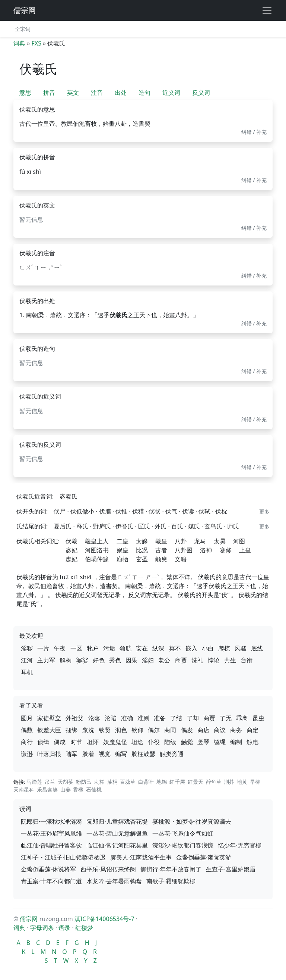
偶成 (60, 742)
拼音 (49, 93)
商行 (27, 742)
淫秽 (27, 648)
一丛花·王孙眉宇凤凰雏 (51, 833)
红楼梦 (84, 928)
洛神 (206, 550)
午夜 (60, 648)
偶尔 (154, 730)
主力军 (46, 660)
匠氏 (144, 526)
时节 (76, 742)
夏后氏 (63, 526)
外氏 (161, 526)
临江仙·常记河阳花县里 (117, 845)
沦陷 (111, 718)
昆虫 (258, 718)
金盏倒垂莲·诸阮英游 (204, 857)
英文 (73, 93)
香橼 (78, 789)
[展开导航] (267, 10)
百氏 (177, 526)
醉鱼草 (214, 782)
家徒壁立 (49, 718)
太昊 (220, 541)
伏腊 (105, 511)
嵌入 (191, 648)
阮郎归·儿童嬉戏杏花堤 (117, 821)
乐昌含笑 (47, 789)
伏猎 (138, 511)
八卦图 (184, 550)
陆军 (71, 754)
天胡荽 (66, 782)
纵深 (158, 648)
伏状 (155, 511)
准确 (127, 718)
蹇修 (226, 550)
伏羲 (71, 541)
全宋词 (23, 29)
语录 (64, 928)
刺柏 (99, 782)
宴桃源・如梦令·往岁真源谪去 (192, 821)
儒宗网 (25, 10)
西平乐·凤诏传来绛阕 (108, 869)
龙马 (200, 541)
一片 (43, 648)
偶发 (187, 730)
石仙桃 (94, 789)
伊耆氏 (124, 526)
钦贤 (105, 730)
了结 (176, 718)
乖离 (242, 718)
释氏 (82, 526)
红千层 (177, 782)
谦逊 (27, 754)
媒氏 (194, 526)
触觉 (187, 742)
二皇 (123, 541)
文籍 (181, 559)
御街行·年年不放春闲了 (171, 869)
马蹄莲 (34, 782)
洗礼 (197, 660)
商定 (252, 730)
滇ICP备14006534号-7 (104, 919)
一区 (76, 648)
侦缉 (43, 742)
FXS (36, 43)
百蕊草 (128, 782)
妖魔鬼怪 (115, 742)
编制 (236, 742)
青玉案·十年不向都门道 (51, 881)
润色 (121, 730)
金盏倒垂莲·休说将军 (48, 869)
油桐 (112, 782)
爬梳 (224, 648)
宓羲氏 (69, 496)
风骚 (241, 648)
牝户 (93, 648)
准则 (143, 718)
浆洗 (88, 730)
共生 (230, 660)
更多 (264, 511)
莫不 (175, 648)
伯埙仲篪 (97, 559)
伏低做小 (82, 511)
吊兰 (50, 782)
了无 (226, 718)
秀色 (115, 660)
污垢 (109, 648)
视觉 (105, 754)
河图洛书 (97, 550)
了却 (193, 718)
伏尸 (60, 511)
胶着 (88, 754)
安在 (142, 648)
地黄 (242, 782)
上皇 (245, 550)
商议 (220, 730)
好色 (99, 660)
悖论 (214, 660)
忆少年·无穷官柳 (239, 845)
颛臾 (161, 559)
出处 (121, 93)
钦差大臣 (49, 730)
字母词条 (42, 928)
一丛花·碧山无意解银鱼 (117, 833)
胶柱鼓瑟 (143, 754)
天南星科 (24, 789)
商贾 (181, 660)
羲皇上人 (97, 541)
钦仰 (137, 730)
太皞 (142, 541)
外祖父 (74, 718)
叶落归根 (49, 754)
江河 (27, 660)
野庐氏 (102, 526)
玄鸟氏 (213, 526)
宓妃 (71, 550)
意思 (25, 93)
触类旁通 (172, 754)
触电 (252, 742)
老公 (164, 660)
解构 (66, 660)
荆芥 (229, 782)
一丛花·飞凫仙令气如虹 (183, 833)
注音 (97, 93)
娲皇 (123, 550)
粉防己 (84, 782)
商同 (170, 730)
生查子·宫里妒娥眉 (231, 869)
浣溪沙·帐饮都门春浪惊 (183, 845)
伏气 (171, 511)
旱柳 (255, 782)
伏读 (188, 511)
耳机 (27, 672)
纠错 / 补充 (254, 132)
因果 (131, 660)
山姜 (66, 789)
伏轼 (204, 511)
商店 (203, 730)
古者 (161, 550)
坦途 (137, 742)
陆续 (170, 742)
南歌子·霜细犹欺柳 (171, 881)
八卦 (181, 541)
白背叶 (146, 782)
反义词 (201, 93)
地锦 (162, 782)
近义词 (171, 93)
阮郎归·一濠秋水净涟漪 (51, 821)
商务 (236, 730)
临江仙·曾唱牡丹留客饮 (51, 845)
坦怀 (93, 742)
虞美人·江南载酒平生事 (141, 857)
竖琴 (203, 742)
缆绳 (220, 742)
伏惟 (121, 511)
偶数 (27, 730)
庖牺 (123, 559)
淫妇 (148, 660)
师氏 (233, 526)
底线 (257, 648)
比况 (142, 550)
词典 (19, 43)
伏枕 (221, 511)
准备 (160, 718)
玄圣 (142, 559)
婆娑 (82, 660)
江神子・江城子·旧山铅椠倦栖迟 (63, 857)
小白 (208, 648)
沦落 (94, 718)
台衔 (247, 660)
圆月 (27, 718)
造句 (144, 93)
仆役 (154, 742)
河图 (239, 541)
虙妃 (71, 559)
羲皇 (161, 541)
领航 (125, 648)
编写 (121, 754)
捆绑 (71, 730)
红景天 (196, 782)
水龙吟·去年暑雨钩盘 (114, 881)
